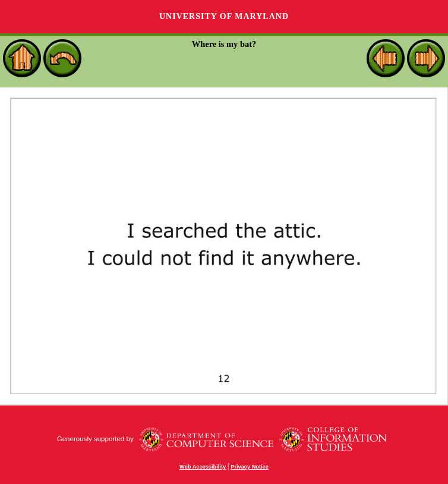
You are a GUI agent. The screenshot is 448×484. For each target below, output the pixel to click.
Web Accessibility (203, 467)
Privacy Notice (250, 467)
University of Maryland (224, 16)
